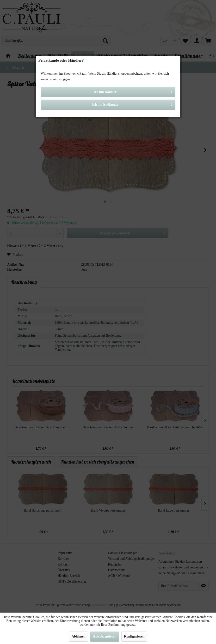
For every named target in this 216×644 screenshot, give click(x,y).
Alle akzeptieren (105, 636)
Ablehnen (79, 636)
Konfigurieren (134, 636)
